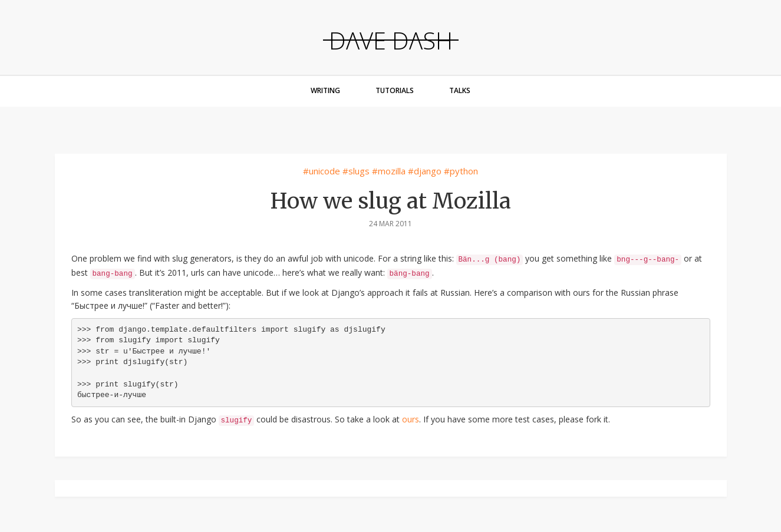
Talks (460, 90)
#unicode (322, 171)
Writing (325, 90)
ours (411, 419)
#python (461, 171)
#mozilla (389, 171)
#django (425, 171)
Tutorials (395, 90)
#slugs (356, 171)
